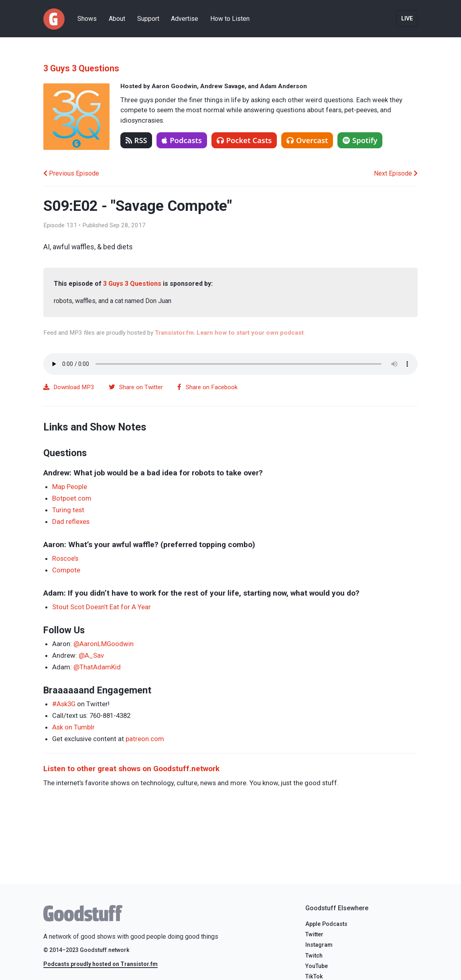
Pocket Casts (244, 140)
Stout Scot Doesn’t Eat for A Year (102, 607)
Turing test (68, 510)
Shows (87, 19)
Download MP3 (69, 387)
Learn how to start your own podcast (250, 333)
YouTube (317, 966)
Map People (70, 487)
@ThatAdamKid (97, 667)
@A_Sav (91, 655)
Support (148, 19)
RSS (136, 140)
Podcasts (182, 140)
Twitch (314, 956)
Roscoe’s (65, 558)
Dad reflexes (71, 521)
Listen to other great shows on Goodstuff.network (131, 769)
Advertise (185, 19)
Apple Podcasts (326, 924)
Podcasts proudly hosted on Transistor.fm (101, 964)
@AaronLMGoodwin (104, 644)
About (117, 19)
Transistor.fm (174, 333)
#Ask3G (64, 704)
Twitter (314, 935)
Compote (66, 570)
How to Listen (230, 19)
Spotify (360, 140)
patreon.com (145, 739)
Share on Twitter (136, 387)
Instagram (319, 945)
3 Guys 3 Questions (81, 68)
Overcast (307, 140)
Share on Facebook (207, 387)
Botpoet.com (72, 498)
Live (407, 18)
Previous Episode (71, 173)
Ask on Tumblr (73, 727)
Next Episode (396, 173)
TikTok (314, 977)
